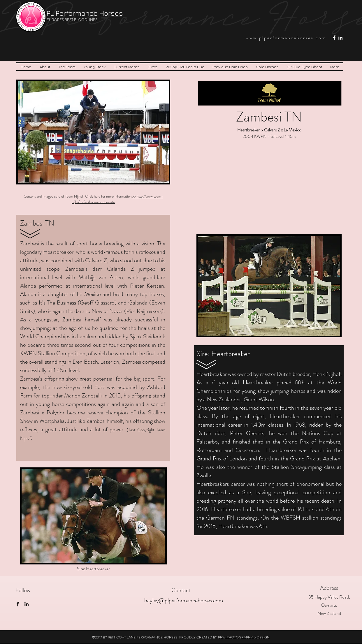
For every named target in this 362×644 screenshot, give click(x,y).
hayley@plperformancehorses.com (184, 600)
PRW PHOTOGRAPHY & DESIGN (244, 637)
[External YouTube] (269, 185)
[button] (67, 67)
